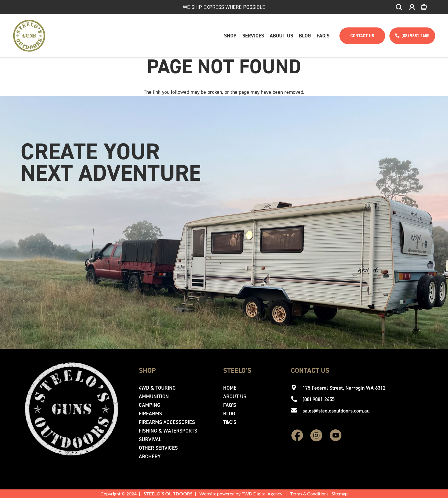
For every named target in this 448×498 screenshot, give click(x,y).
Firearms (150, 414)
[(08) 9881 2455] (297, 399)
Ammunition (154, 397)
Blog (229, 414)
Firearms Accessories (167, 422)
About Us (235, 397)
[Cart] (428, 7)
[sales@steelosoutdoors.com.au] (297, 411)
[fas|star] (297, 436)
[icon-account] (412, 7)
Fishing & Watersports (168, 431)
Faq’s (230, 405)
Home (230, 388)
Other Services (158, 448)
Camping (150, 405)
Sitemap (340, 494)
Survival (150, 439)
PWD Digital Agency (262, 494)
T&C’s (230, 422)
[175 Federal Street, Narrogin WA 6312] (297, 388)
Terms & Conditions (309, 494)
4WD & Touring (157, 388)
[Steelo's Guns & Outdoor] (29, 36)
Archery (150, 457)
